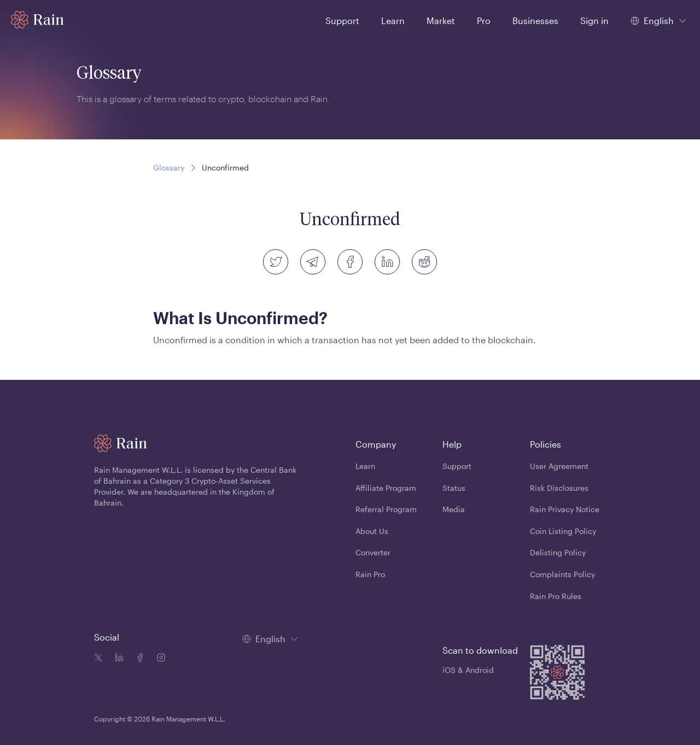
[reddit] (424, 262)
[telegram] (313, 262)
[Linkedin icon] (117, 659)
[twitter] (276, 262)
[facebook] (350, 262)
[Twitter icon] (98, 659)
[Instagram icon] (159, 659)
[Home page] (37, 20)
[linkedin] (387, 262)
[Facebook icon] (138, 659)
